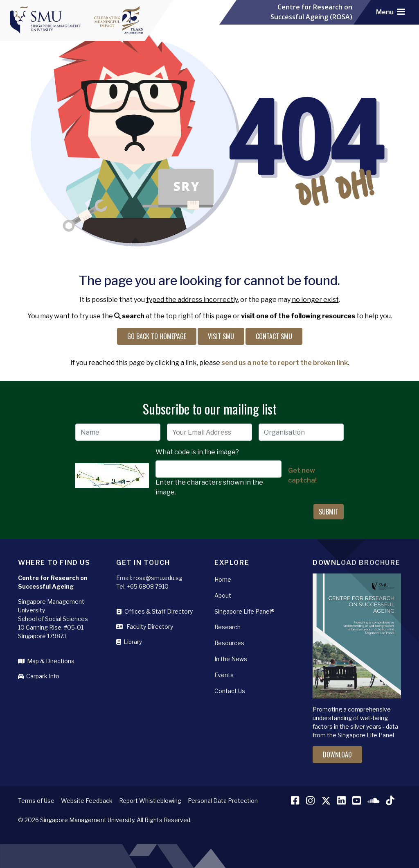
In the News (231, 659)
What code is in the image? (197, 452)
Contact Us (230, 691)
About (223, 595)
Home (223, 579)
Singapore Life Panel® (244, 611)
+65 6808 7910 (148, 586)
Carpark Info (39, 676)
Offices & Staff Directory (154, 611)
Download (337, 755)
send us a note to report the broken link (285, 363)
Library (129, 642)
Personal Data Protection (223, 801)
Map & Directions (46, 661)
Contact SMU (274, 336)
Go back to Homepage (157, 336)
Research (228, 627)
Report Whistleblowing (150, 801)
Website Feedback (87, 801)
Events (224, 675)
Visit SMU (221, 336)
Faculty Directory (145, 627)
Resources (229, 643)
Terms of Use (36, 801)
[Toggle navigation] (391, 12)
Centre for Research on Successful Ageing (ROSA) (311, 12)
